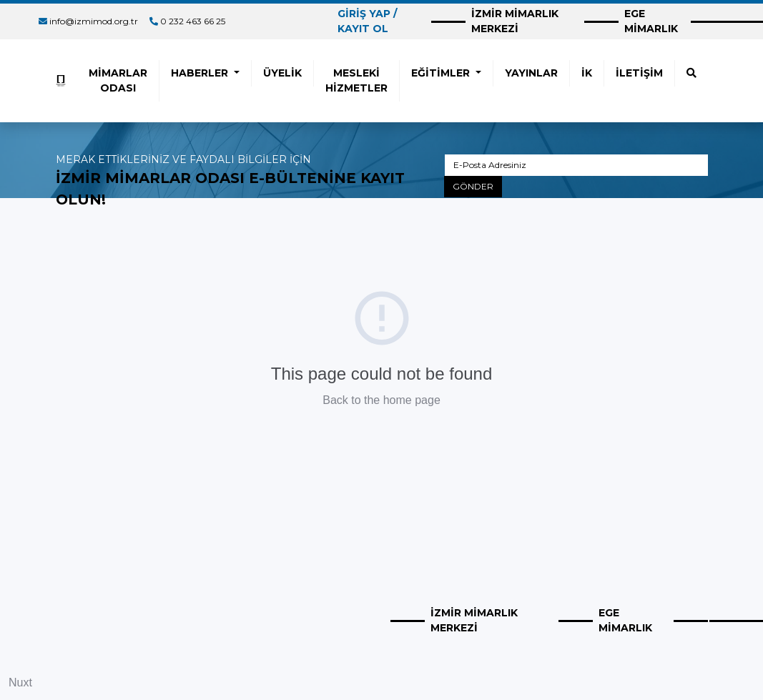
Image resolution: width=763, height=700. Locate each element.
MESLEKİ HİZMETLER (356, 80)
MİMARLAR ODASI (118, 80)
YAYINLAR (531, 73)
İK (587, 73)
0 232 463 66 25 (193, 21)
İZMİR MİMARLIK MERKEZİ (515, 21)
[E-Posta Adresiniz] (576, 165)
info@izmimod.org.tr (94, 21)
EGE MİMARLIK (651, 21)
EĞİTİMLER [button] (442, 73)
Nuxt (20, 682)
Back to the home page (381, 400)
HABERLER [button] (201, 73)
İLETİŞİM (639, 73)
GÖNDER (473, 186)
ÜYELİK (282, 73)
